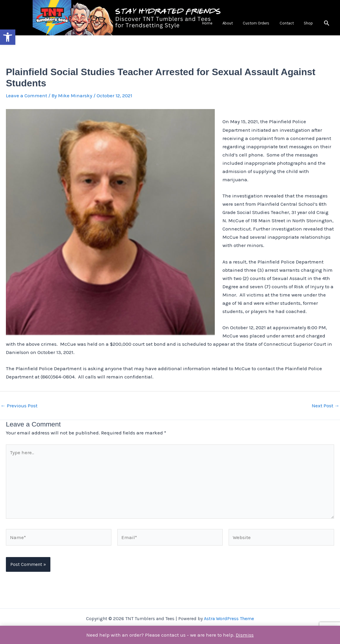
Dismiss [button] (245, 635)
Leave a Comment (27, 97)
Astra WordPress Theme (229, 619)
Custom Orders (277, 24)
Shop (312, 24)
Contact (299, 24)
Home (245, 24)
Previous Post (19, 407)
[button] (8, 37)
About (257, 24)
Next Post (326, 407)
